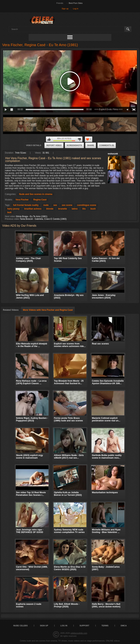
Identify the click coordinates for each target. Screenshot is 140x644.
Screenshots (74, 145)
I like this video (49, 139)
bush (93, 209)
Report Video (54, 145)
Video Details (34, 145)
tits (84, 209)
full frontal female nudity (26, 205)
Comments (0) (107, 145)
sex (55, 205)
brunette (63, 209)
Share (91, 145)
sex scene (67, 205)
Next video (10, 216)
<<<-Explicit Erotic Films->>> (108, 109)
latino (75, 209)
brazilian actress (33, 209)
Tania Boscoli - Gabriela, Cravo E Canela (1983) (43, 219)
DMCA (124, 626)
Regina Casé (40, 200)
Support (84, 626)
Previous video (12, 219)
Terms (105, 626)
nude (46, 205)
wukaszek (113, 154)
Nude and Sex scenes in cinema (36, 194)
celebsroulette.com (79, 633)
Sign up (65, 9)
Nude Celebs (21, 626)
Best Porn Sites (76, 3)
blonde (50, 209)
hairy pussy (13, 209)
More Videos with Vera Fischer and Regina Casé (48, 310)
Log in (76, 9)
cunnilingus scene (87, 205)
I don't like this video (79, 139)
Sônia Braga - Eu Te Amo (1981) (32, 216)
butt (9, 212)
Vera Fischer (22, 200)
